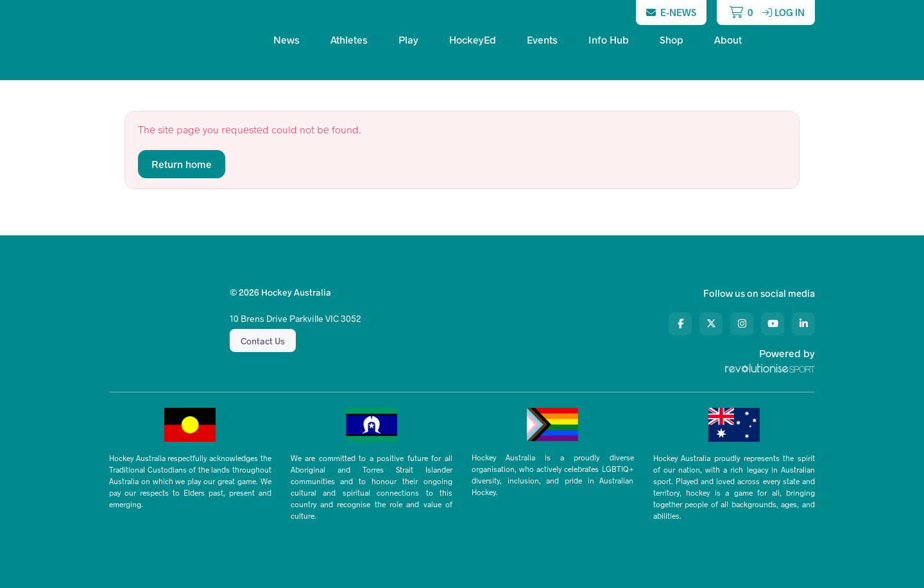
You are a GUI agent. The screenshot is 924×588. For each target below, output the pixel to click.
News (287, 39)
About (728, 39)
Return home (182, 164)
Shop (672, 39)
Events (542, 39)
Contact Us (263, 341)
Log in (783, 12)
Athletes (349, 39)
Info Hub (609, 39)
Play (408, 39)
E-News (671, 12)
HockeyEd (473, 39)
